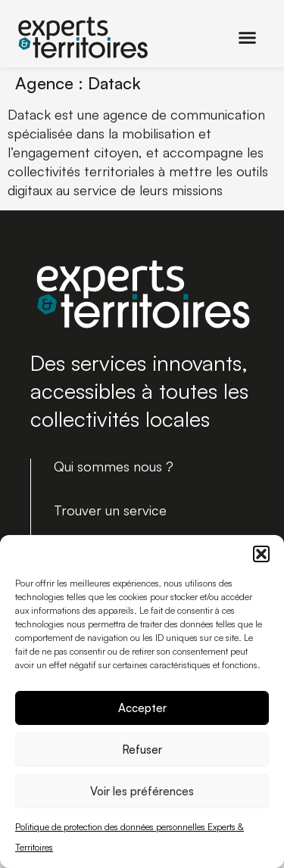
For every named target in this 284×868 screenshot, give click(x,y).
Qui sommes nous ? (114, 466)
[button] (261, 554)
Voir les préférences (142, 791)
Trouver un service (110, 510)
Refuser (142, 750)
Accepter (142, 708)
